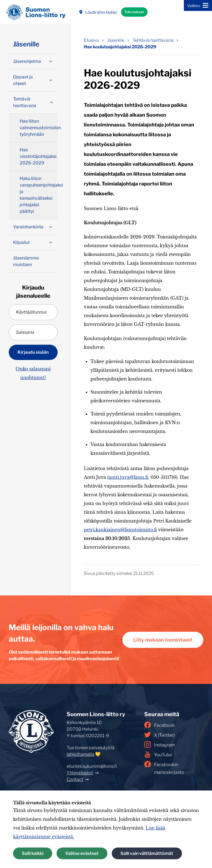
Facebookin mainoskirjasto (164, 768)
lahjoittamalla (80, 754)
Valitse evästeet (82, 853)
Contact (75, 779)
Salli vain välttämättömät (147, 853)
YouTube (158, 754)
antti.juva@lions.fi (128, 477)
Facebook (159, 725)
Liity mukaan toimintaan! (163, 640)
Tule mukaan (134, 12)
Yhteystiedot (80, 773)
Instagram (160, 745)
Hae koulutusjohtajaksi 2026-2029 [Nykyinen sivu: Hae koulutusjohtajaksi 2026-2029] (120, 47)
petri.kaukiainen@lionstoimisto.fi (120, 530)
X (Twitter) (159, 735)
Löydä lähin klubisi (98, 12)
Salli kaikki (33, 853)
